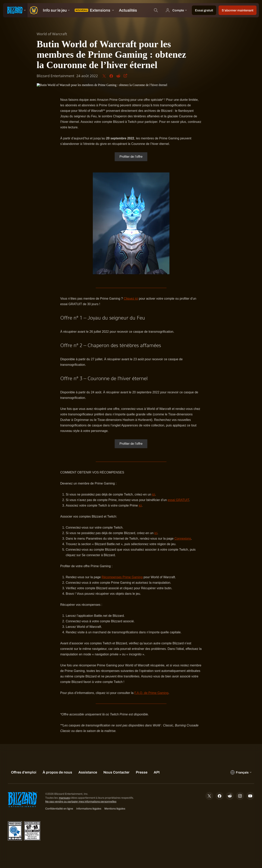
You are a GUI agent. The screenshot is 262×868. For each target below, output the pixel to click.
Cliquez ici (131, 299)
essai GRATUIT (178, 500)
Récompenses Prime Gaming (122, 577)
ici (154, 494)
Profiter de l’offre (131, 157)
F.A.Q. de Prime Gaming (151, 693)
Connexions (183, 539)
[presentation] (15, 10)
